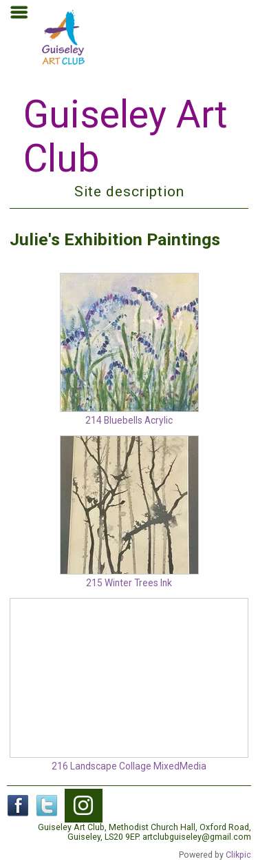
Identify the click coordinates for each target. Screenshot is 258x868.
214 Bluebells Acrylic (129, 420)
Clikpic (238, 855)
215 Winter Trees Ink (129, 583)
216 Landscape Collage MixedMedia (129, 766)
